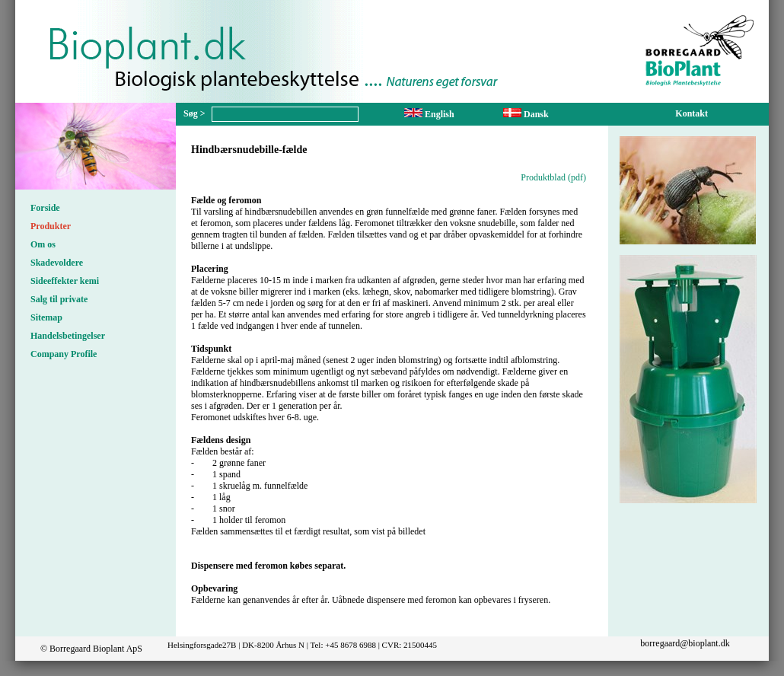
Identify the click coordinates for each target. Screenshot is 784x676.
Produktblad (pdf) (553, 177)
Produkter (51, 226)
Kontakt (692, 113)
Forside (45, 208)
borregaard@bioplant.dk (685, 643)
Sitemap (46, 317)
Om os (43, 244)
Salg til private (59, 299)
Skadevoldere (57, 263)
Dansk (526, 114)
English (429, 114)
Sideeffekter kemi (65, 281)
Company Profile (64, 354)
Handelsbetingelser (68, 336)
